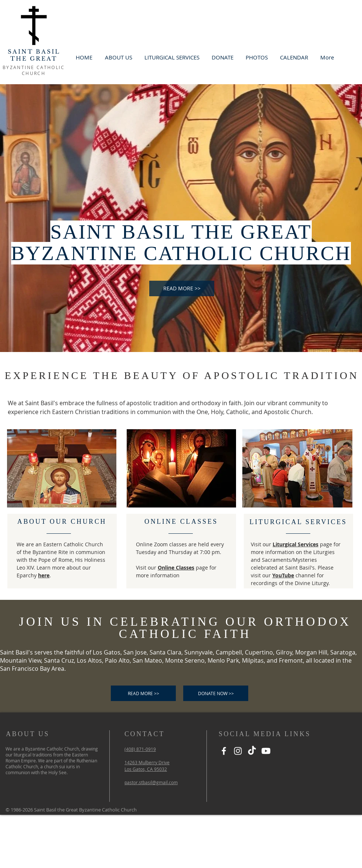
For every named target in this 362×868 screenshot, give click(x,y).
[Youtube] (266, 751)
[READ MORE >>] (182, 288)
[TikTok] (252, 751)
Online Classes (176, 568)
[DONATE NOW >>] (216, 693)
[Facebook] (224, 751)
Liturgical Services (296, 544)
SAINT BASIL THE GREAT (34, 55)
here (44, 575)
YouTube (283, 575)
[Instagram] (238, 751)
